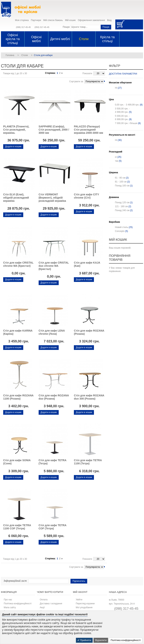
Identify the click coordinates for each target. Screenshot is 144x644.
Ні (116, 88)
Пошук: (67, 27)
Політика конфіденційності (18, 604)
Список (10, 81)
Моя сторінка (22, 20)
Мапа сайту (10, 607)
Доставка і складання (51, 604)
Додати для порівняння (11, 151)
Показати (87, 73)
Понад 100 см (122, 186)
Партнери (36, 20)
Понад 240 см (122, 210)
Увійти (79, 600)
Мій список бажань (53, 20)
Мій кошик (70, 20)
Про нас (8, 600)
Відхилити (101, 640)
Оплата (44, 600)
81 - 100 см (121, 182)
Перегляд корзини (85, 604)
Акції (42, 607)
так (117, 161)
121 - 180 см (121, 206)
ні (116, 157)
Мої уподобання (84, 607)
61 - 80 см (120, 178)
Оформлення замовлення (91, 20)
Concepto (120, 231)
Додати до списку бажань (5, 151)
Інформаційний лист (15, 581)
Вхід (109, 20)
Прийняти (85, 640)
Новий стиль (121, 227)
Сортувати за (76, 81)
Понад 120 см (122, 202)
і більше (126, 123)
